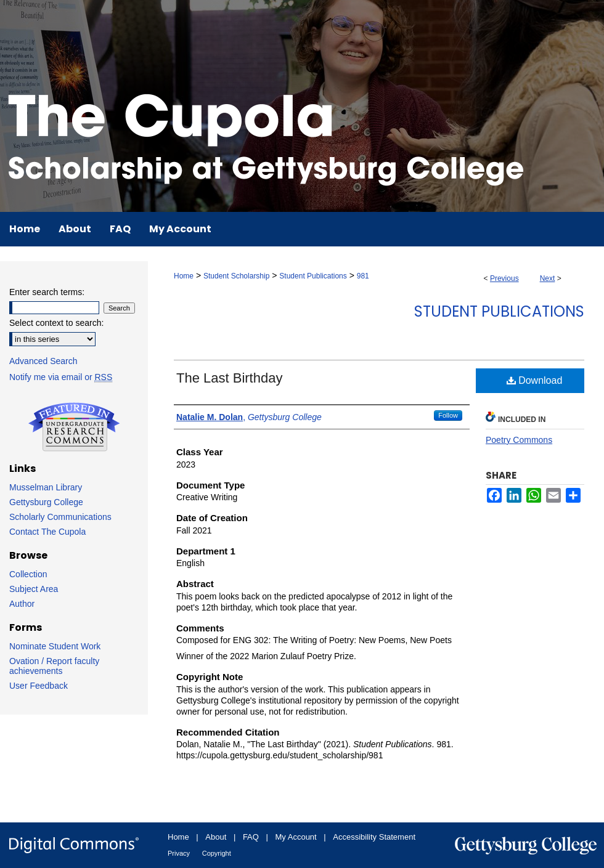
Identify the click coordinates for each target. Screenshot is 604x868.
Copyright (217, 853)
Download (535, 380)
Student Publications (313, 276)
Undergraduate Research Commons (74, 427)
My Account (296, 837)
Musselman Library (46, 487)
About (216, 837)
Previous (504, 278)
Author (22, 604)
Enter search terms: (47, 292)
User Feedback (39, 686)
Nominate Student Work (55, 646)
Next (548, 278)
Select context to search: (56, 323)
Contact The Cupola (47, 532)
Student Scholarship (236, 276)
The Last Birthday (229, 378)
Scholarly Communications (60, 517)
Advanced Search (43, 361)
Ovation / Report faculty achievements (54, 666)
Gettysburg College (46, 502)
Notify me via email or (61, 377)
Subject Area (34, 589)
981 (363, 276)
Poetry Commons (519, 440)
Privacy (179, 853)
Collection (28, 574)
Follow (448, 415)
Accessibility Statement (374, 837)
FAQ (251, 837)
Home (184, 276)
